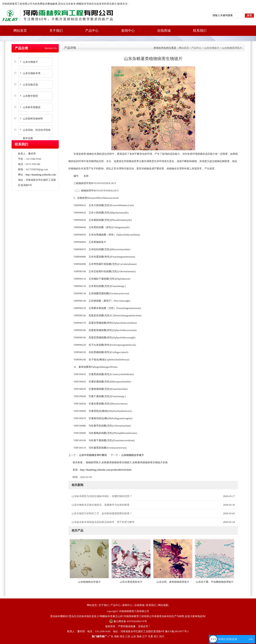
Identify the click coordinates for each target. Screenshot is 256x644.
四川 (162, 636)
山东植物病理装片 (232, 48)
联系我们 (200, 31)
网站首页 (20, 31)
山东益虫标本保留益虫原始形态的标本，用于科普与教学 (103, 522)
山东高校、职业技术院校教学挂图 (37, 134)
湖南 (116, 636)
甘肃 (150, 636)
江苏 (128, 636)
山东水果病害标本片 (131, 582)
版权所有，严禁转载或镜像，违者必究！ (128, 626)
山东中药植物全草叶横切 (93, 455)
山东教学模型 (30, 96)
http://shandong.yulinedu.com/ (41, 175)
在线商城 (164, 31)
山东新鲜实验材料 (33, 119)
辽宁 (145, 636)
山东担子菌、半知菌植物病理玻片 (215, 582)
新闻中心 (128, 31)
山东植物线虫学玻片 (132, 455)
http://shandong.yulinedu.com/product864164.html (106, 470)
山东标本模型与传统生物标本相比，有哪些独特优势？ (102, 496)
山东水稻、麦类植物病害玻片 (173, 582)
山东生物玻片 (30, 62)
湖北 (122, 636)
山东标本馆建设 (32, 107)
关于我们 (56, 31)
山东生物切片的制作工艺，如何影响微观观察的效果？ (102, 513)
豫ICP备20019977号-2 (177, 631)
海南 (139, 636)
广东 (111, 636)
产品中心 (92, 31)
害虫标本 (52, 4)
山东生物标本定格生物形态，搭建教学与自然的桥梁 (101, 505)
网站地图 (163, 605)
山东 (133, 636)
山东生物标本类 (32, 73)
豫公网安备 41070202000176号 (128, 621)
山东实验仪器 (30, 85)
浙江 (156, 636)
